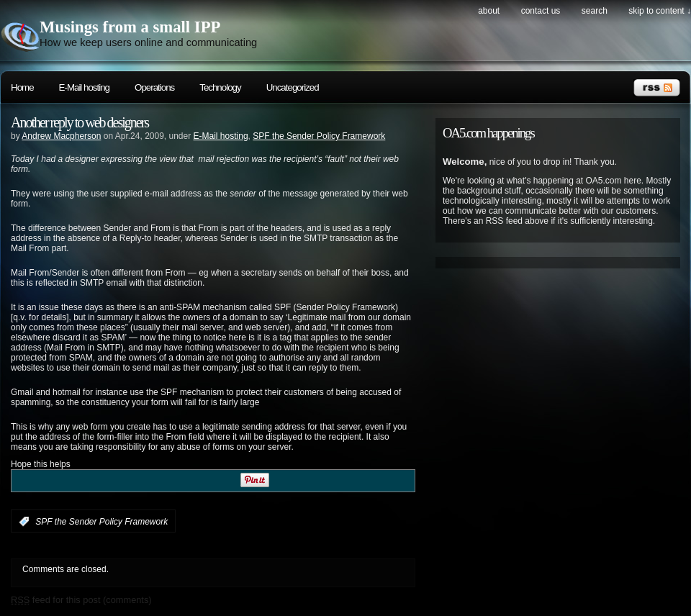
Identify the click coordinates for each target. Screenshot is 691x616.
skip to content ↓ (660, 11)
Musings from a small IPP (130, 27)
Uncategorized (293, 87)
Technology (220, 87)
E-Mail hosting (84, 87)
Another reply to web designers (80, 122)
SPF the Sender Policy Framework (319, 136)
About (489, 11)
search (595, 11)
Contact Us (541, 11)
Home (22, 87)
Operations (154, 87)
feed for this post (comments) (81, 600)
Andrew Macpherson (61, 136)
